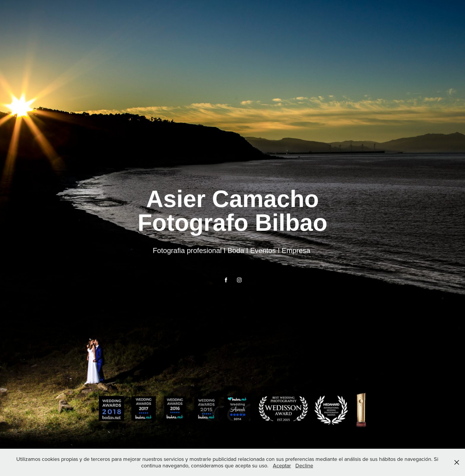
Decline (304, 465)
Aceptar (282, 465)
